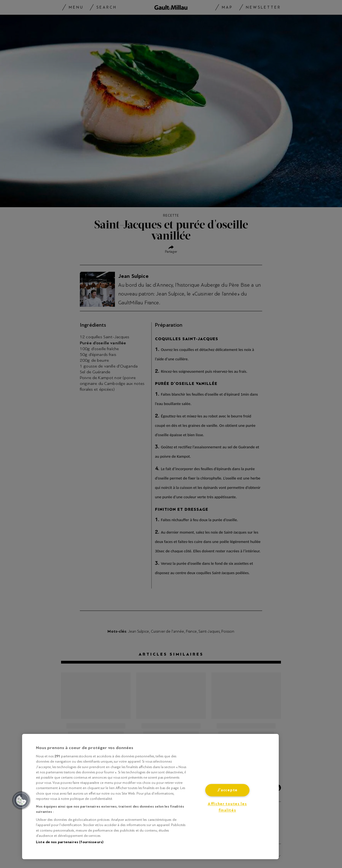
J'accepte (227, 790)
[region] (150, 797)
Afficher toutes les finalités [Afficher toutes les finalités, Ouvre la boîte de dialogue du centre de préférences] (227, 807)
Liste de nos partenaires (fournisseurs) (70, 842)
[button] (21, 800)
